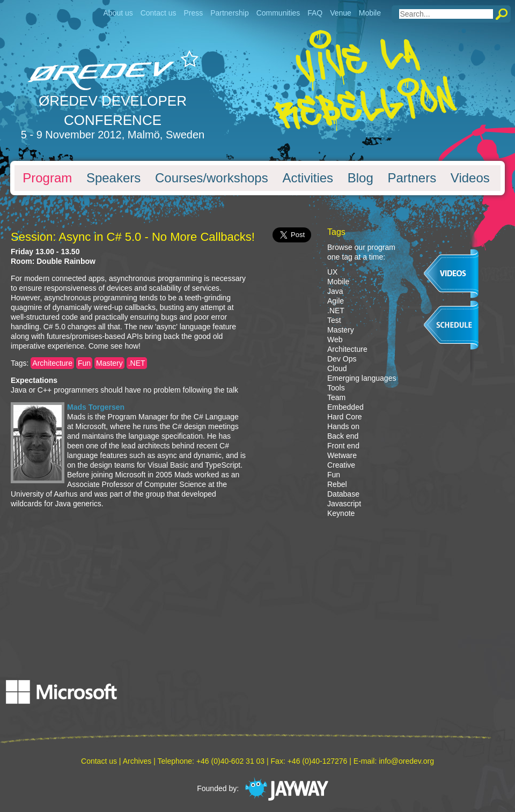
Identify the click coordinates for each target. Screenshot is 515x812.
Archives (137, 761)
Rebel (337, 484)
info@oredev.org (406, 761)
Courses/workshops (212, 178)
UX (332, 272)
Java (335, 291)
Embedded (345, 407)
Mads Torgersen (96, 407)
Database (343, 494)
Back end (343, 436)
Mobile (370, 13)
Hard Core (345, 417)
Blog (360, 178)
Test (334, 320)
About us (118, 13)
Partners (412, 178)
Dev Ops (342, 359)
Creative (341, 465)
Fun (84, 363)
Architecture (52, 363)
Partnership (230, 13)
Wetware (342, 455)
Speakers (113, 178)
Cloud (337, 368)
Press (193, 13)
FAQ (315, 13)
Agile (336, 301)
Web (335, 339)
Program (47, 178)
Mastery (109, 363)
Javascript (344, 504)
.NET (137, 363)
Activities (308, 178)
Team (336, 397)
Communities (278, 13)
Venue (341, 13)
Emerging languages (362, 378)
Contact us (159, 13)
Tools (336, 388)
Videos (470, 178)
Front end (343, 446)
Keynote (341, 513)
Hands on (343, 426)
